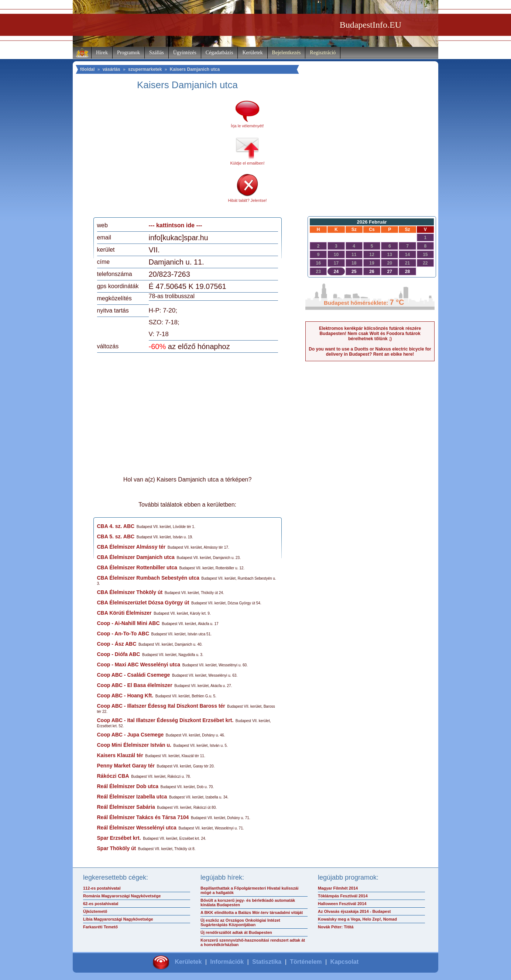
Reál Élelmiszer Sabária (126, 807)
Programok (128, 53)
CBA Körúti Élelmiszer (124, 613)
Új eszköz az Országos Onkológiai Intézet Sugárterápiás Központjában (240, 922)
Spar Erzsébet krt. (119, 838)
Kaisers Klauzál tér (120, 755)
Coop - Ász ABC (117, 644)
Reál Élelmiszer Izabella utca (132, 797)
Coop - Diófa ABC (119, 654)
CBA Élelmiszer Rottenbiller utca (137, 567)
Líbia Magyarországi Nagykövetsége (118, 919)
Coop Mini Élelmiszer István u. (134, 745)
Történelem (306, 962)
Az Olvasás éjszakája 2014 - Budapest (354, 911)
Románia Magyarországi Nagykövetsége (122, 896)
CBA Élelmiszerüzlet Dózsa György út (143, 603)
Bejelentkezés (287, 53)
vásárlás (112, 69)
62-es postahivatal (101, 904)
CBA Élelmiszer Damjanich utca (136, 557)
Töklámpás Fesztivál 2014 (343, 896)
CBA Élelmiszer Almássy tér (131, 547)
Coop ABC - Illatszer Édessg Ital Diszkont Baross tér (161, 706)
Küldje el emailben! (248, 163)
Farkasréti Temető (100, 927)
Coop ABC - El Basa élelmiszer (135, 685)
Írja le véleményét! (247, 126)
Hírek (102, 53)
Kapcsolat (344, 962)
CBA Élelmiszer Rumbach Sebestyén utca (148, 578)
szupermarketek (145, 69)
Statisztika (267, 962)
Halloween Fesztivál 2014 (342, 904)
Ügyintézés (185, 53)
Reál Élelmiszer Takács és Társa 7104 (143, 817)
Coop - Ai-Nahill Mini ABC (128, 623)
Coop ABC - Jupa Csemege (131, 735)
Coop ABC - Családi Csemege (134, 675)
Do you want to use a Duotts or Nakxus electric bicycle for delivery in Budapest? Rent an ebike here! (370, 352)
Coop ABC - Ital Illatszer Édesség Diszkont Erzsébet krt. (165, 720)
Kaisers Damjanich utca (195, 69)
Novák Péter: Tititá (336, 927)
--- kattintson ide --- (176, 225)
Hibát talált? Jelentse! (247, 200)
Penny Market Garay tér (126, 766)
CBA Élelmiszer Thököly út (130, 592)
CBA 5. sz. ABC (116, 536)
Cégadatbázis (220, 53)
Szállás (157, 53)
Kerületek (252, 53)
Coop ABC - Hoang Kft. (125, 696)
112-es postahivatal (102, 888)
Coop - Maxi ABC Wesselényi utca (139, 665)
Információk (227, 962)
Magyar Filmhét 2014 (338, 888)
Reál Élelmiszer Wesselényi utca (137, 828)
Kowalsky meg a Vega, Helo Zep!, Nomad (357, 919)
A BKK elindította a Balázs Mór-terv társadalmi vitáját (252, 912)
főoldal (87, 69)
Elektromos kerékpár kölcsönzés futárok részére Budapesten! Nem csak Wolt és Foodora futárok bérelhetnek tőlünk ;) (370, 334)
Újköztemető (95, 911)
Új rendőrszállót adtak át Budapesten (236, 932)
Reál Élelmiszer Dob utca (128, 786)
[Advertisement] (159, 156)
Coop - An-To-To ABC (123, 634)
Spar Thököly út (117, 848)
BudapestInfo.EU (371, 25)
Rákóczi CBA (113, 776)
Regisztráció (323, 53)
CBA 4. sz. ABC (116, 526)
